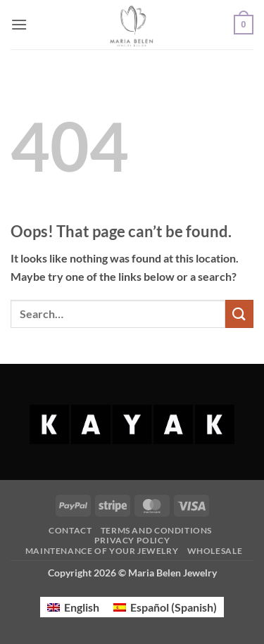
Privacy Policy (132, 540)
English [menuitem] (82, 607)
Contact (70, 530)
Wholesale (215, 551)
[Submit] (239, 314)
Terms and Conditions (156, 530)
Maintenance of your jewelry (102, 551)
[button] (19, 24)
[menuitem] (73, 607)
